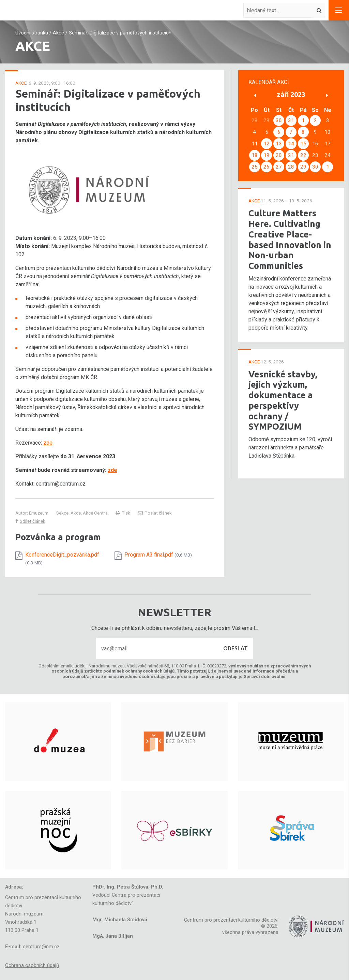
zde (48, 443)
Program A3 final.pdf (158, 555)
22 (303, 155)
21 (291, 155)
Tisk (123, 513)
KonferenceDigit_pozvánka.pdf (62, 558)
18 (255, 155)
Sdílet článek (30, 521)
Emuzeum (39, 513)
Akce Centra (95, 513)
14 (291, 144)
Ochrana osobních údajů (32, 965)
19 (267, 155)
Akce (58, 33)
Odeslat (236, 648)
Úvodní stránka (32, 33)
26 (267, 167)
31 (291, 120)
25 (255, 167)
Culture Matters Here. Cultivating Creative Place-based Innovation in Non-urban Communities (290, 239)
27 (279, 167)
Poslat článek (155, 513)
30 (279, 120)
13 (279, 144)
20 (279, 155)
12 (267, 144)
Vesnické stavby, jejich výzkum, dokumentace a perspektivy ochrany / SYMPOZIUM (283, 400)
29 (303, 167)
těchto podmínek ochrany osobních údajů (132, 671)
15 (303, 144)
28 (291, 167)
